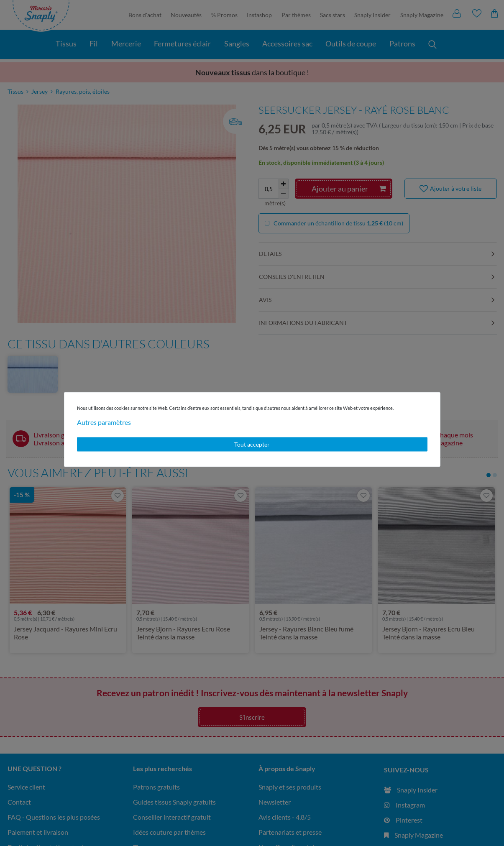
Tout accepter (252, 444)
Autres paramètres (104, 422)
